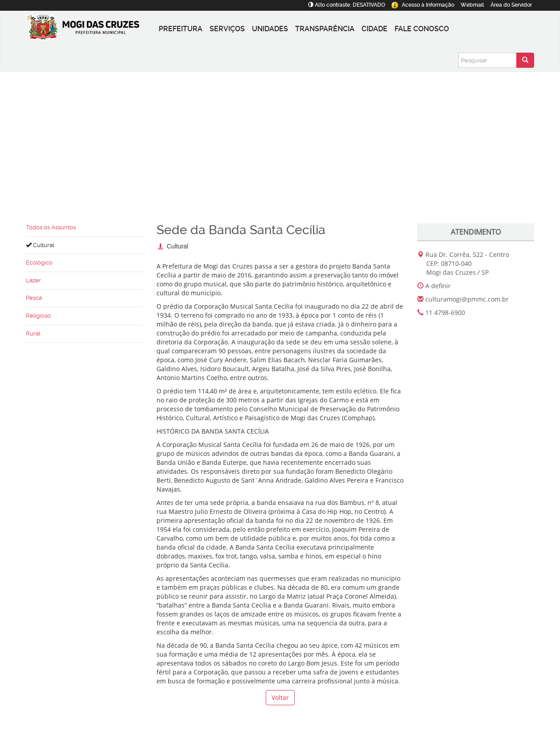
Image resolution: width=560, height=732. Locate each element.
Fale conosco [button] (422, 29)
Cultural (40, 245)
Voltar (280, 697)
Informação (423, 5)
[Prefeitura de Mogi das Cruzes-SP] (91, 29)
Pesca (34, 298)
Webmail (472, 5)
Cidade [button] (375, 29)
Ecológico (39, 263)
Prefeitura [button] (181, 29)
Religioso (38, 316)
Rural (33, 333)
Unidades (270, 29)
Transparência (325, 29)
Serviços (227, 29)
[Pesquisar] (488, 60)
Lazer (33, 280)
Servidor (511, 5)
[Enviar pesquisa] (525, 60)
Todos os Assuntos (51, 227)
